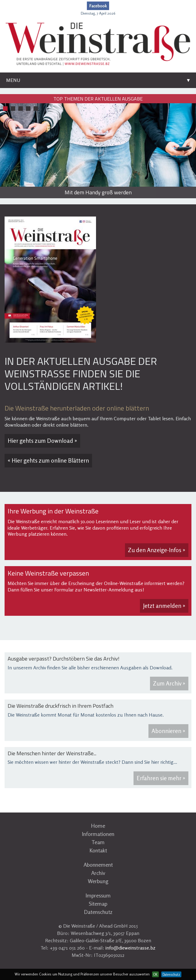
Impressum (98, 895)
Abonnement (98, 865)
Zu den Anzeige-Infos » (157, 550)
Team (98, 842)
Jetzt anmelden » (164, 606)
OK (155, 975)
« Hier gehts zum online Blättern (48, 460)
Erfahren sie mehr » (161, 778)
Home (98, 826)
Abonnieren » (168, 731)
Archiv (98, 873)
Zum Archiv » (169, 683)
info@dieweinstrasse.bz (130, 948)
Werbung (98, 881)
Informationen (98, 834)
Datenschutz (98, 912)
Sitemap (98, 904)
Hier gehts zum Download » (42, 441)
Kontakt (98, 850)
